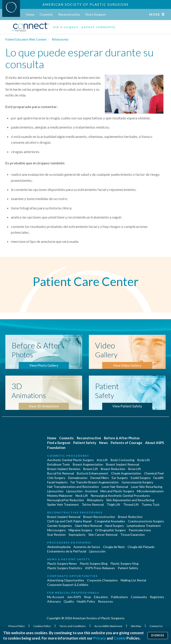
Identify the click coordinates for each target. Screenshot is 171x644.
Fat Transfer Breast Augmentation (95, 482)
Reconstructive (69, 14)
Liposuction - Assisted (82, 491)
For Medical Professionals (73, 593)
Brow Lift (135, 469)
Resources (105, 601)
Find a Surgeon (96, 14)
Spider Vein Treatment (63, 504)
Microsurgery (56, 530)
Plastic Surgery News (62, 563)
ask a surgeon (66, 27)
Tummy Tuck (151, 504)
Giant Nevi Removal (88, 526)
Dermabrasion (78, 478)
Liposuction (55, 491)
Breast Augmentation (88, 464)
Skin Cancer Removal (103, 535)
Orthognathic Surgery (110, 530)
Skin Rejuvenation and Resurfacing (130, 500)
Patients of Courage (126, 443)
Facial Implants (57, 482)
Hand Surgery (114, 526)
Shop (88, 597)
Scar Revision (56, 535)
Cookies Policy (42, 626)
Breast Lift (91, 469)
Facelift (159, 478)
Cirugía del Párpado (141, 547)
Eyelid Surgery (141, 478)
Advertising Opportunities (66, 580)
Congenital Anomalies (110, 521)
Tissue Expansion (132, 535)
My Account (56, 597)
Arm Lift (102, 460)
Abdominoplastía (59, 547)
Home (30, 14)
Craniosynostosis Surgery (146, 521)
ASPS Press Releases (100, 568)
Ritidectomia (60, 39)
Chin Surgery (56, 478)
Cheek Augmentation (126, 473)
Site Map (136, 626)
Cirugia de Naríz (114, 547)
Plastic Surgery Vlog (124, 563)
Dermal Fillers (100, 478)
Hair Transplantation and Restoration (73, 487)
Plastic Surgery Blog (94, 563)
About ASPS (155, 443)
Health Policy (86, 601)
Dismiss (158, 635)
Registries (157, 597)
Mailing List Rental (133, 580)
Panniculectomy (140, 530)
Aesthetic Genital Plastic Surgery (70, 460)
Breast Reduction (113, 469)
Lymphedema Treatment (144, 526)
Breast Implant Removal (123, 464)
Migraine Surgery (80, 530)
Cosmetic (46, 14)
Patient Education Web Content (26, 39)
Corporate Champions (102, 580)
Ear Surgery (120, 478)
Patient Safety (85, 443)
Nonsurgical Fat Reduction (66, 500)
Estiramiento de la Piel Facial (67, 551)
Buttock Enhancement (93, 473)
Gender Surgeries (60, 526)
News (103, 443)
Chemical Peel (154, 473)
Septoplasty (77, 535)
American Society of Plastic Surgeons (86, 4)
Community (139, 597)
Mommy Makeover (60, 496)
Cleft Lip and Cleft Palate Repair (69, 521)
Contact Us (156, 626)
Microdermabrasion (150, 491)
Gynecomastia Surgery (137, 482)
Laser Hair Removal (115, 487)
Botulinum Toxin (59, 464)
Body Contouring (123, 460)
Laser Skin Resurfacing (147, 487)
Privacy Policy (17, 626)
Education (101, 597)
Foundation (56, 448)
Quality (69, 601)
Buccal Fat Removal (61, 473)
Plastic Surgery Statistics (65, 568)
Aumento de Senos (87, 547)
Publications (119, 597)
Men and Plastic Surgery (117, 491)
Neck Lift (82, 496)
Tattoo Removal (93, 504)
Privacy (100, 638)
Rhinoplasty (95, 500)
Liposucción (97, 551)
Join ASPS (74, 597)
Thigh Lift (113, 504)
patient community (98, 27)
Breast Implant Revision (64, 469)
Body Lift (144, 460)
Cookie (120, 638)
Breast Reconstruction (99, 517)
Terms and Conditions (73, 626)
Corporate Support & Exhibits (68, 585)
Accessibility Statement (109, 626)
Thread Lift (131, 504)
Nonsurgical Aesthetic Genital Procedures (120, 496)
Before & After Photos (122, 438)
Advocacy (54, 601)
